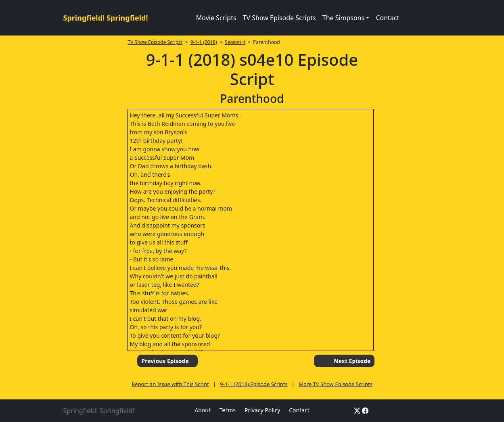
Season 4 (235, 42)
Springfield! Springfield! (106, 18)
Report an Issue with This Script (170, 384)
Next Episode (352, 361)
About (203, 410)
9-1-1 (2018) (204, 42)
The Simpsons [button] (344, 18)
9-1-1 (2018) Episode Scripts (254, 384)
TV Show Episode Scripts (279, 18)
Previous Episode (165, 361)
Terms (228, 410)
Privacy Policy (262, 410)
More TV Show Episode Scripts (336, 384)
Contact (387, 18)
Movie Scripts (216, 18)
